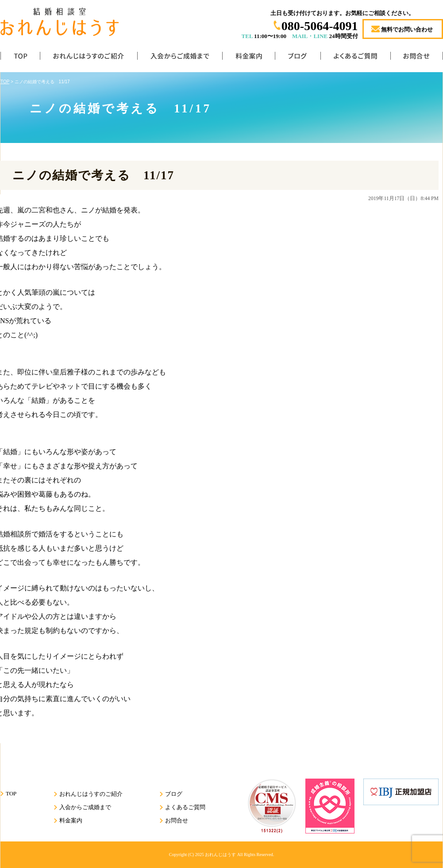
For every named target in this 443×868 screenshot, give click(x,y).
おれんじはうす (220, 854)
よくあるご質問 (355, 58)
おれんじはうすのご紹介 (89, 58)
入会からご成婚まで (180, 58)
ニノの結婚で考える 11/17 (93, 175)
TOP (20, 58)
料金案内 (248, 58)
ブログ (298, 58)
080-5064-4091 (320, 26)
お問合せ (417, 58)
